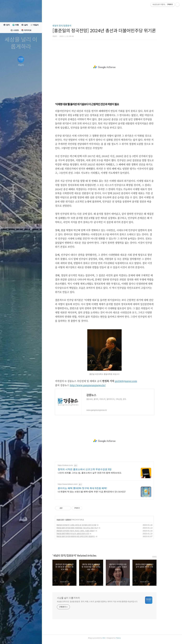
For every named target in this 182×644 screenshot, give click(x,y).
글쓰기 (6, 639)
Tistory (126, 638)
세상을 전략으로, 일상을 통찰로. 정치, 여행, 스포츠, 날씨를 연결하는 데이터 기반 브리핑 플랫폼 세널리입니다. (105, 602)
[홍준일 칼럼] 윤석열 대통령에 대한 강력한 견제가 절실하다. (83, 536)
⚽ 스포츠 (15, 30)
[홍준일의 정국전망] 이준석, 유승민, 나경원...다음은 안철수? (83, 531)
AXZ (111, 638)
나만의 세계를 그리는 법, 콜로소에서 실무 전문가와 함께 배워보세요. (97, 473)
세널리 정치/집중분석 (69, 26)
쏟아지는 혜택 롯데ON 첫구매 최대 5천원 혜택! (90, 488)
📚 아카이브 (26, 30)
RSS (26, 639)
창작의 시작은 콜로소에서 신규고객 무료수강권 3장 (92, 469)
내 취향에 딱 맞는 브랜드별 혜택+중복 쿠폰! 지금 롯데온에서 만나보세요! (99, 492)
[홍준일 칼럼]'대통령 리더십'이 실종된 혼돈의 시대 (80, 534)
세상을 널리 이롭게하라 (21, 43)
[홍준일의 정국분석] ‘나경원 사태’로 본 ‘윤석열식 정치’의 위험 (84, 525)
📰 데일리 (35, 25)
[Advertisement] (112, 67)
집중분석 (76, 520)
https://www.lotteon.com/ (75, 484)
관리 (36, 639)
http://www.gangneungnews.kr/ (95, 385)
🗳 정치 (7, 25)
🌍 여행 (16, 25)
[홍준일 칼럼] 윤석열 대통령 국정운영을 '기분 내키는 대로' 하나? (85, 528)
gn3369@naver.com (133, 381)
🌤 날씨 (25, 25)
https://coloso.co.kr (73, 465)
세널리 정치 (68, 520)
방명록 (16, 639)
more (162, 556)
